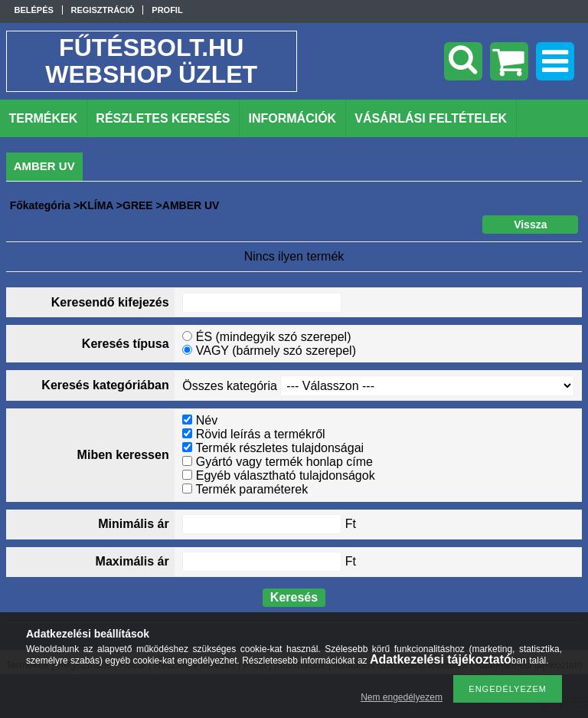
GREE (138, 205)
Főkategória (40, 205)
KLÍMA (96, 205)
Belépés (34, 10)
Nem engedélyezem (402, 697)
